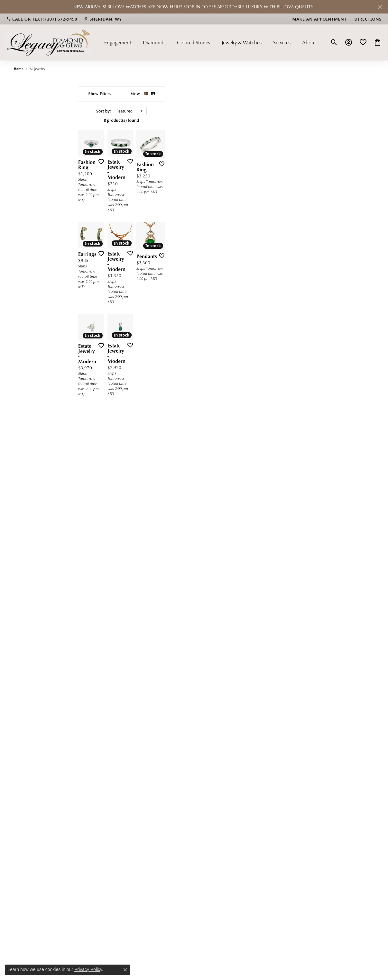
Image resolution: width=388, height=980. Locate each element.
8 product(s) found (207, 120)
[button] (334, 42)
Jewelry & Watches (241, 42)
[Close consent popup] (125, 970)
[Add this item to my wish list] (144, 244)
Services (282, 42)
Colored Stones (194, 42)
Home (19, 69)
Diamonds (154, 42)
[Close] (380, 7)
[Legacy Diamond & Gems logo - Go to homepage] (48, 42)
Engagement (118, 42)
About (309, 42)
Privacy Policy (88, 969)
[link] (42, 19)
